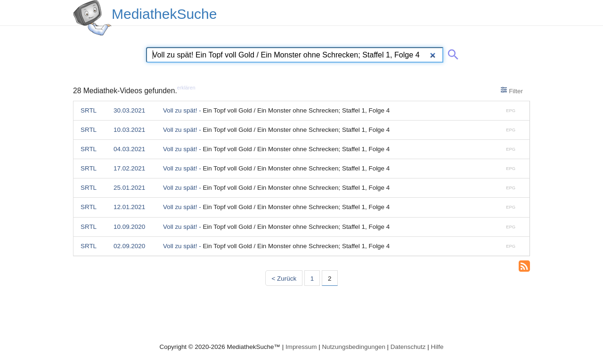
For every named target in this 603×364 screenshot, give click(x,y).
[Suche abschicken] (451, 53)
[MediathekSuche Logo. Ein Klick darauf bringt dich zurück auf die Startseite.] (92, 18)
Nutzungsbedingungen (354, 347)
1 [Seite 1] (312, 279)
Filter (512, 90)
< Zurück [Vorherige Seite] (284, 279)
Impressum (301, 347)
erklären (186, 88)
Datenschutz (408, 347)
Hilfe (437, 347)
